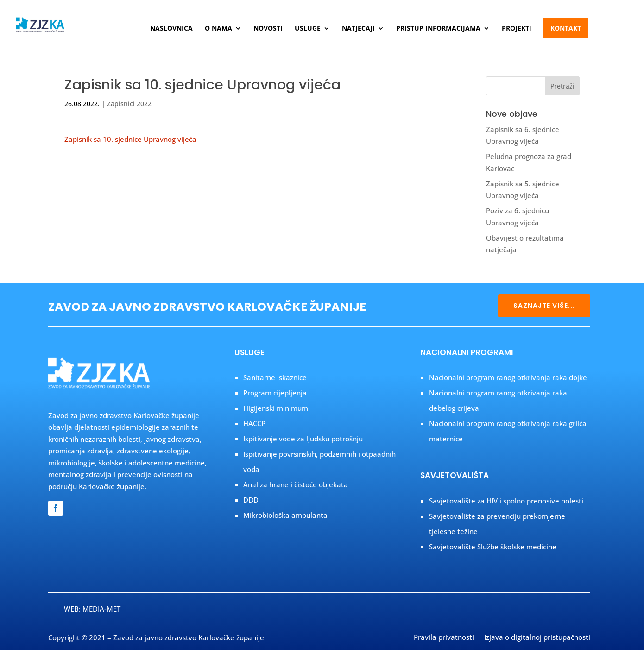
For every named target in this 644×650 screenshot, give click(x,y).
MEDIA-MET (101, 609)
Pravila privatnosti (444, 638)
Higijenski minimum (276, 408)
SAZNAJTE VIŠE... (544, 306)
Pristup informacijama (438, 29)
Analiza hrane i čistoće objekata (296, 484)
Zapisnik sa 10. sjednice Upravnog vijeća (130, 139)
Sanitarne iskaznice (275, 377)
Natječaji (358, 29)
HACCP (254, 423)
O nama (218, 29)
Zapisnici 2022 (129, 104)
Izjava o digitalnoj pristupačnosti (537, 638)
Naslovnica (171, 29)
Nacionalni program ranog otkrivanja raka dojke (508, 377)
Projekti (517, 29)
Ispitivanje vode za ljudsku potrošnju (303, 439)
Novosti (268, 29)
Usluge (308, 29)
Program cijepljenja (275, 393)
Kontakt (566, 28)
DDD (251, 500)
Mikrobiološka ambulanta (285, 515)
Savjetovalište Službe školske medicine (493, 547)
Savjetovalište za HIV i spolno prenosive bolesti (506, 501)
